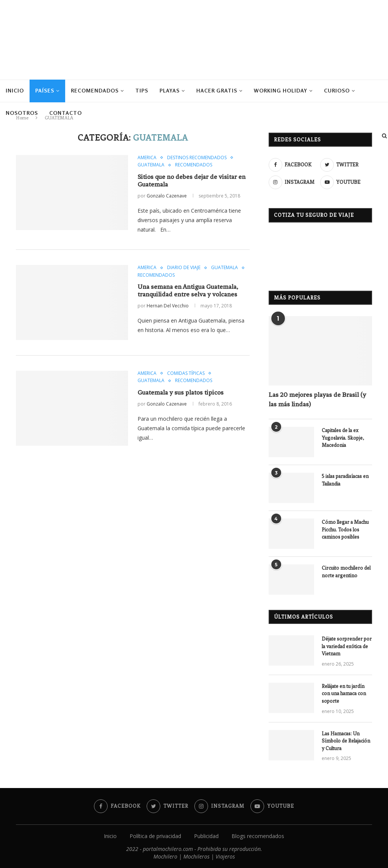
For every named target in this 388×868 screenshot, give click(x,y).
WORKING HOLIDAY (281, 90)
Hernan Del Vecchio (168, 306)
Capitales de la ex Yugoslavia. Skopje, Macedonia (343, 438)
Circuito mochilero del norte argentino (346, 572)
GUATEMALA (151, 165)
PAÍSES (45, 90)
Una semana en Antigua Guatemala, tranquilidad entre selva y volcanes (188, 290)
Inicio (15, 90)
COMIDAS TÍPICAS (186, 373)
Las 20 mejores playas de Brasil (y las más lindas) (317, 399)
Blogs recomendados (258, 836)
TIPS (142, 90)
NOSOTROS (22, 113)
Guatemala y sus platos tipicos (181, 392)
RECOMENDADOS (95, 90)
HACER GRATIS (217, 90)
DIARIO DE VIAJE (184, 268)
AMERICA (147, 158)
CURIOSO (337, 90)
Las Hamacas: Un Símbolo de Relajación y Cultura (346, 741)
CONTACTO (66, 113)
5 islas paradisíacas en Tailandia (345, 480)
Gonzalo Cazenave (167, 196)
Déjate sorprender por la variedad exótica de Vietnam (347, 646)
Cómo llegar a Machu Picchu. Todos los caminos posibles (345, 530)
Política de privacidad (155, 836)
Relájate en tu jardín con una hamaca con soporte (344, 694)
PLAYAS (170, 90)
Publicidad (206, 836)
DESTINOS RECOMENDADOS (197, 158)
